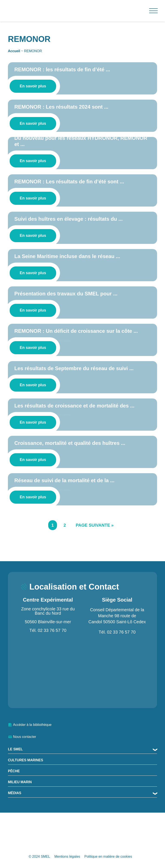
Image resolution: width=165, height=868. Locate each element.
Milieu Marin (20, 782)
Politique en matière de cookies (108, 857)
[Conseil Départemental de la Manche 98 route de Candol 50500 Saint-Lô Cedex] (117, 670)
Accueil (14, 51)
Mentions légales (67, 857)
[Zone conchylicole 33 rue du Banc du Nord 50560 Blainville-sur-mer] (48, 670)
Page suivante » (95, 525)
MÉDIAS (15, 793)
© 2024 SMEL (39, 857)
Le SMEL (15, 749)
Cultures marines (25, 760)
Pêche (14, 771)
